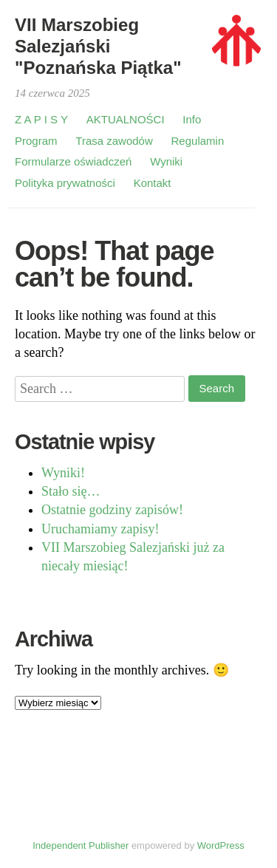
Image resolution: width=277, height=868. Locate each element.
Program (36, 141)
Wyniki (166, 161)
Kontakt (153, 183)
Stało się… (71, 491)
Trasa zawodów (114, 141)
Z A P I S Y (41, 119)
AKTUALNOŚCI (126, 119)
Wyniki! (63, 473)
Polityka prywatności (65, 183)
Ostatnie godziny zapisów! (112, 510)
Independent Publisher (81, 845)
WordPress (221, 845)
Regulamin (198, 141)
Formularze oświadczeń (73, 161)
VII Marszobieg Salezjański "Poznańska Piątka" (98, 46)
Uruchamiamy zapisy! (100, 529)
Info (192, 119)
